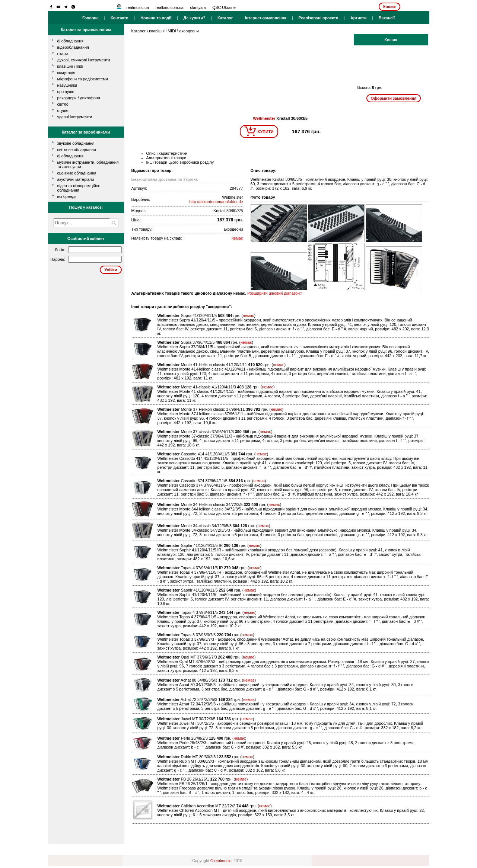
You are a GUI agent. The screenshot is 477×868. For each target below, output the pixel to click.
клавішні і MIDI (70, 66)
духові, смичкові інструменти (84, 60)
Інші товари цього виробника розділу (180, 162)
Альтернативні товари (166, 158)
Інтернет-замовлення (266, 18)
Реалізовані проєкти (318, 18)
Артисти (359, 18)
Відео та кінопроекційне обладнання (79, 188)
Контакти (120, 18)
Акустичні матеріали (76, 179)
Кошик (389, 7)
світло (63, 104)
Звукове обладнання (76, 143)
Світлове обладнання (77, 150)
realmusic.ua (137, 7)
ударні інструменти (75, 117)
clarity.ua (198, 7)
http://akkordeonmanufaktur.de (216, 202)
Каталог (225, 18)
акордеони (189, 31)
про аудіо (66, 92)
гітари (63, 54)
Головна (90, 18)
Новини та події (156, 18)
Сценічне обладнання (77, 173)
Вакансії (387, 18)
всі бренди (67, 196)
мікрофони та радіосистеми (83, 79)
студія (63, 110)
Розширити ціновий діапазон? (275, 293)
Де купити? (194, 18)
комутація (66, 73)
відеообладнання (73, 47)
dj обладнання (71, 41)
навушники (67, 85)
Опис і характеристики (167, 153)
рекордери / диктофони (79, 98)
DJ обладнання (71, 156)
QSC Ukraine (224, 7)
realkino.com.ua (170, 7)
